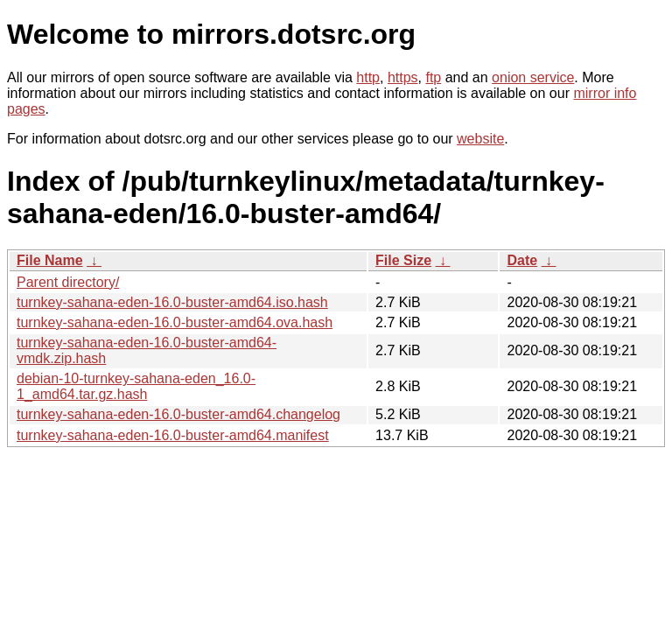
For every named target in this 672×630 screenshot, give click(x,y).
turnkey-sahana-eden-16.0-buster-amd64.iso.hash (172, 302)
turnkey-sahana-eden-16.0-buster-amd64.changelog (178, 414)
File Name (50, 260)
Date (522, 260)
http (368, 77)
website (480, 139)
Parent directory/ (68, 282)
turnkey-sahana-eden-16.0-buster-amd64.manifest (173, 435)
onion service (533, 77)
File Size (403, 260)
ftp (433, 77)
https (403, 77)
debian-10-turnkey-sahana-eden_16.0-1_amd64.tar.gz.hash (136, 386)
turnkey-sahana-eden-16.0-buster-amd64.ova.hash (175, 322)
